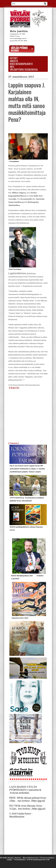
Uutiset (14, 58)
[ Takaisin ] (14, 443)
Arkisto (14, 61)
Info (12, 67)
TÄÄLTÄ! (14, 388)
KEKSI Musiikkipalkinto (21, 64)
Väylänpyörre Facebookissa (24, 70)
